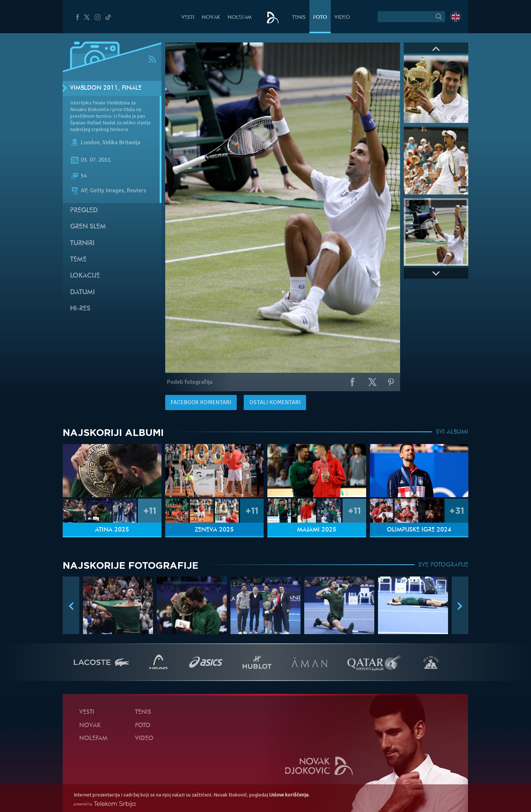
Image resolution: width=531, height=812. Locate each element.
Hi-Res (80, 309)
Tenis (299, 18)
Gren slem (88, 227)
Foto (320, 18)
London (90, 142)
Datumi (82, 293)
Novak (211, 18)
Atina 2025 (112, 530)
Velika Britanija (121, 142)
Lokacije (85, 276)
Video (342, 18)
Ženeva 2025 (214, 530)
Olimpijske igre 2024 (419, 530)
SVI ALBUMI (452, 432)
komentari (201, 402)
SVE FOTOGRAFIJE (443, 565)
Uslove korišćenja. (289, 795)
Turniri (82, 243)
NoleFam (240, 18)
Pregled (84, 211)
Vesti (188, 18)
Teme (78, 260)
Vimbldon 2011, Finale (106, 88)
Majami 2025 (317, 530)
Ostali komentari (275, 402)
